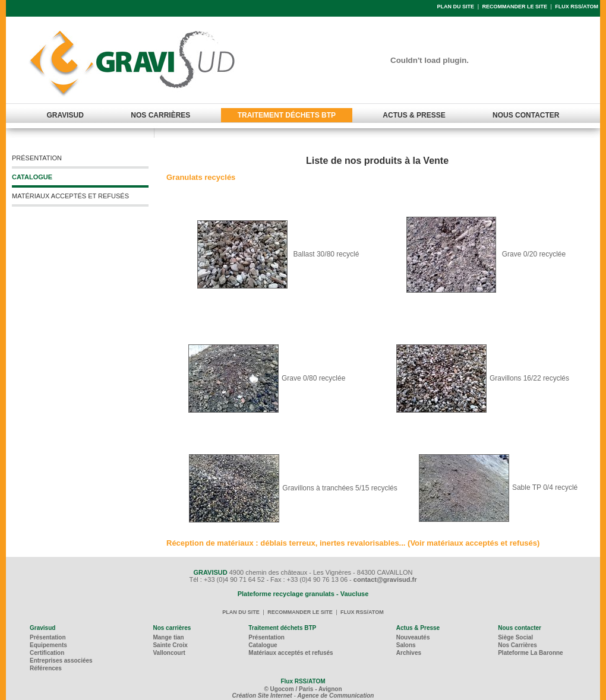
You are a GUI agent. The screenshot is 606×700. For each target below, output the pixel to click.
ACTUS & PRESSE (414, 115)
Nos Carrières (517, 645)
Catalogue (263, 645)
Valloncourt (169, 653)
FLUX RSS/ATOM (577, 7)
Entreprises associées (61, 661)
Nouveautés (413, 637)
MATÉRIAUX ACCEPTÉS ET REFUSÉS (70, 196)
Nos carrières (172, 628)
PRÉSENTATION (37, 158)
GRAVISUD (65, 115)
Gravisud (42, 628)
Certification (47, 653)
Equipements (48, 645)
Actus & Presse (418, 628)
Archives (409, 653)
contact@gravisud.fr (385, 579)
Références (46, 668)
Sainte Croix (170, 645)
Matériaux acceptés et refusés (291, 653)
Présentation (48, 637)
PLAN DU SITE (456, 7)
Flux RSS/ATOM (303, 681)
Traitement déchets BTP (282, 628)
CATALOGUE (32, 177)
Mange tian (168, 637)
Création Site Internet (262, 696)
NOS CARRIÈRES (160, 115)
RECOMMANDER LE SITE (515, 7)
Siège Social (515, 637)
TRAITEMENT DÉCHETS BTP (287, 115)
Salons (406, 645)
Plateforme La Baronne (530, 653)
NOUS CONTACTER (526, 115)
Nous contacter (520, 628)
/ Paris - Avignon (318, 689)
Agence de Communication (336, 696)
